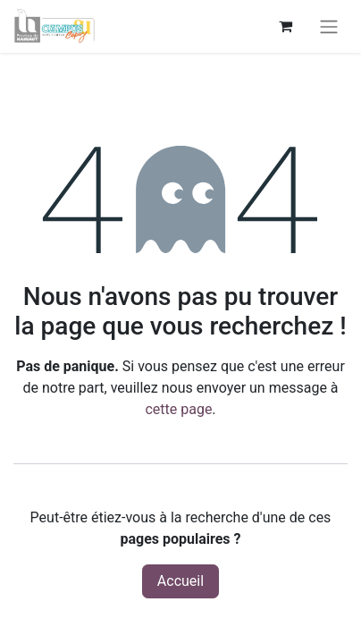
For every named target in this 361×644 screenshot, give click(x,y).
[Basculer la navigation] (329, 26)
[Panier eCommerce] (285, 26)
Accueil (180, 581)
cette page (178, 409)
